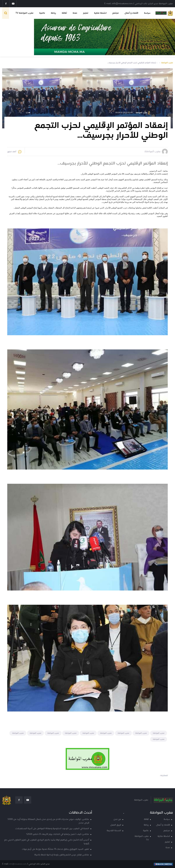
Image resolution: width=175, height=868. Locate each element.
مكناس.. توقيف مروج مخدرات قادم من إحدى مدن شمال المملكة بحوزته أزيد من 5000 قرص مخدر (48, 821)
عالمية (42, 13)
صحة (75, 13)
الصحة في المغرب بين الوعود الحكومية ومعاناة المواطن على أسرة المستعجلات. (52, 829)
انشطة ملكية (100, 13)
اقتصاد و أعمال (131, 13)
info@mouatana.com (18, 864)
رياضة (53, 13)
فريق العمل (116, 825)
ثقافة (64, 13)
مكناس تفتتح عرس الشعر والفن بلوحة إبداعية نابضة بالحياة (62, 855)
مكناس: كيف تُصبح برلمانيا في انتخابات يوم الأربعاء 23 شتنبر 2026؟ (58, 834)
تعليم (86, 13)
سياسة (147, 13)
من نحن (117, 819)
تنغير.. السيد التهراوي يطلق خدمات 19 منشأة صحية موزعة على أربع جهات (56, 849)
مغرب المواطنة (167, 63)
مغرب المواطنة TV (24, 13)
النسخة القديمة (114, 831)
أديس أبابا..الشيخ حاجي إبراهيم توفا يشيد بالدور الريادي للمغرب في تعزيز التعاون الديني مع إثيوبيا (47, 842)
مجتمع (116, 13)
